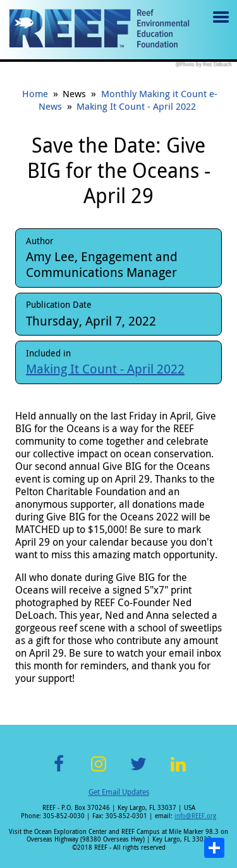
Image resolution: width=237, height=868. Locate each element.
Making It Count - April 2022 (136, 106)
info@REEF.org (195, 816)
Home (35, 93)
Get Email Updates (119, 792)
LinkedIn (179, 771)
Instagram (99, 771)
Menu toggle (220, 26)
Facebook (59, 771)
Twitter (138, 771)
